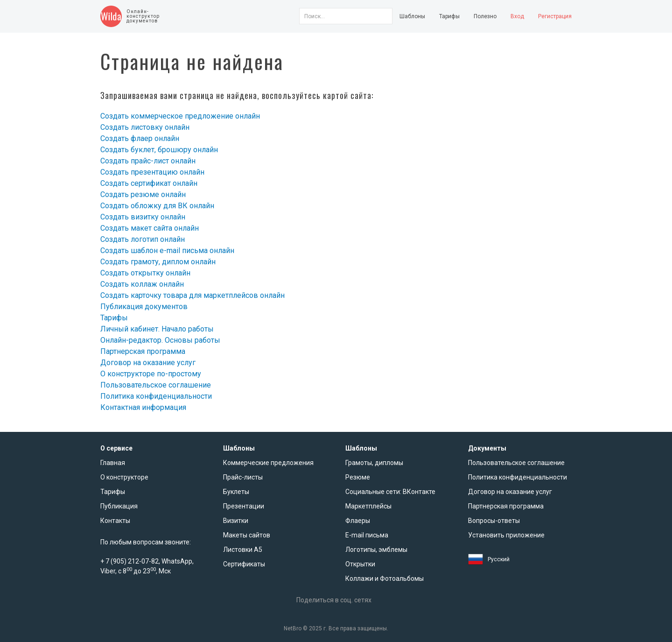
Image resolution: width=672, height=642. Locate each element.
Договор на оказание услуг (148, 363)
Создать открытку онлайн (145, 273)
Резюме (358, 477)
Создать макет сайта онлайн (150, 228)
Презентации (244, 506)
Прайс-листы (243, 477)
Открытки (360, 564)
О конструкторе (124, 477)
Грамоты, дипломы (374, 463)
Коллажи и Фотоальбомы (385, 579)
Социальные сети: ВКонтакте (390, 492)
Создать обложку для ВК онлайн (157, 206)
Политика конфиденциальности (156, 396)
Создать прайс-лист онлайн (148, 161)
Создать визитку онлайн (143, 217)
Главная (113, 463)
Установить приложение (506, 535)
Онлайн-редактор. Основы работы (160, 340)
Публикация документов (144, 307)
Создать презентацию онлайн (152, 172)
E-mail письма (367, 535)
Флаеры (358, 521)
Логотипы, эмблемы (376, 550)
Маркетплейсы (368, 506)
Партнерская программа (143, 351)
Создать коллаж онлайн (142, 284)
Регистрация (555, 16)
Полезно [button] (485, 16)
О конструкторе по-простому (151, 374)
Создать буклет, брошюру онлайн (159, 150)
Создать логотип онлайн (143, 239)
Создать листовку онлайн (145, 127)
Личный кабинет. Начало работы (157, 329)
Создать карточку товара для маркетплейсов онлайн (192, 295)
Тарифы (449, 16)
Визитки (236, 521)
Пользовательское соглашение (156, 385)
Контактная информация (143, 407)
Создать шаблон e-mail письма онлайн (167, 250)
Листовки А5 (243, 550)
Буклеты (236, 492)
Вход (517, 16)
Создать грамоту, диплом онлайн (158, 262)
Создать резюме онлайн (143, 194)
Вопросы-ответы (494, 521)
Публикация (119, 506)
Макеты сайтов (247, 535)
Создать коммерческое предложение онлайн (180, 116)
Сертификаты (244, 564)
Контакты (115, 521)
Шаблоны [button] (412, 16)
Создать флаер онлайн (140, 138)
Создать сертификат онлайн (149, 183)
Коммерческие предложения (268, 463)
